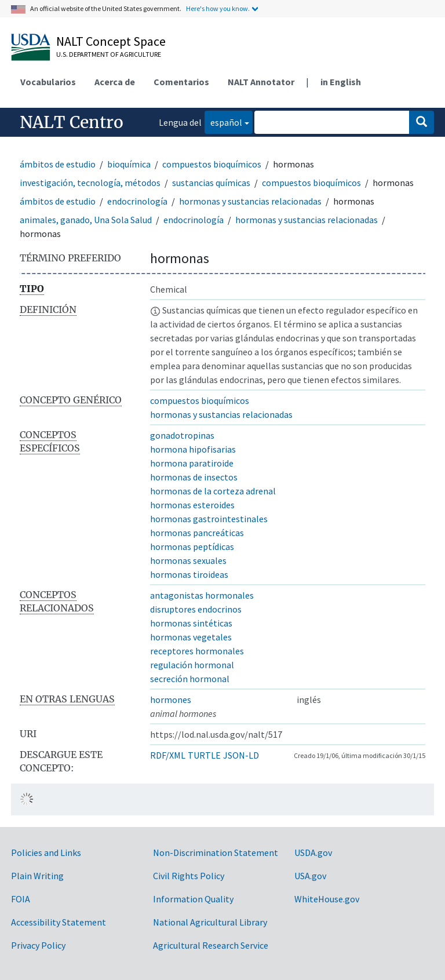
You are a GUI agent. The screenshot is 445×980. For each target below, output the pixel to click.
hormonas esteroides (192, 505)
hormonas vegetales (191, 637)
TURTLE (204, 755)
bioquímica (129, 164)
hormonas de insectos (194, 477)
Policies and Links (46, 853)
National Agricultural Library (210, 922)
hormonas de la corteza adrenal (213, 491)
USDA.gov (313, 853)
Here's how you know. (218, 8)
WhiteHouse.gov (327, 899)
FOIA (21, 899)
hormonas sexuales (188, 560)
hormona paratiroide (192, 463)
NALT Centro (72, 122)
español (223, 121)
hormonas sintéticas (191, 623)
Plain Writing (37, 876)
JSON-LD (241, 755)
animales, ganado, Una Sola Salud (86, 220)
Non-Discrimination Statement (216, 853)
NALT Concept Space (111, 41)
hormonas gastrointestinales (209, 519)
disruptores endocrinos (196, 609)
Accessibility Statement (59, 922)
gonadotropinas (182, 435)
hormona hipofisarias (193, 449)
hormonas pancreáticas (197, 533)
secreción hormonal (190, 679)
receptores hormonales (197, 651)
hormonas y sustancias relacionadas (250, 201)
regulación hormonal (192, 665)
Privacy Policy (38, 945)
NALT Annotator (261, 82)
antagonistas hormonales (202, 595)
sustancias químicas (211, 183)
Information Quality (193, 899)
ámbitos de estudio (58, 164)
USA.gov (310, 876)
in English (341, 82)
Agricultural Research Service (211, 945)
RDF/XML (168, 755)
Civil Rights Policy (189, 876)
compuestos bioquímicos (212, 164)
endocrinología (137, 201)
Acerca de (115, 82)
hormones (171, 700)
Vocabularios (48, 82)
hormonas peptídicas (192, 547)
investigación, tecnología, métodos (90, 183)
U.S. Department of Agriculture (109, 54)
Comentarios (181, 82)
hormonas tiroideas (189, 574)
